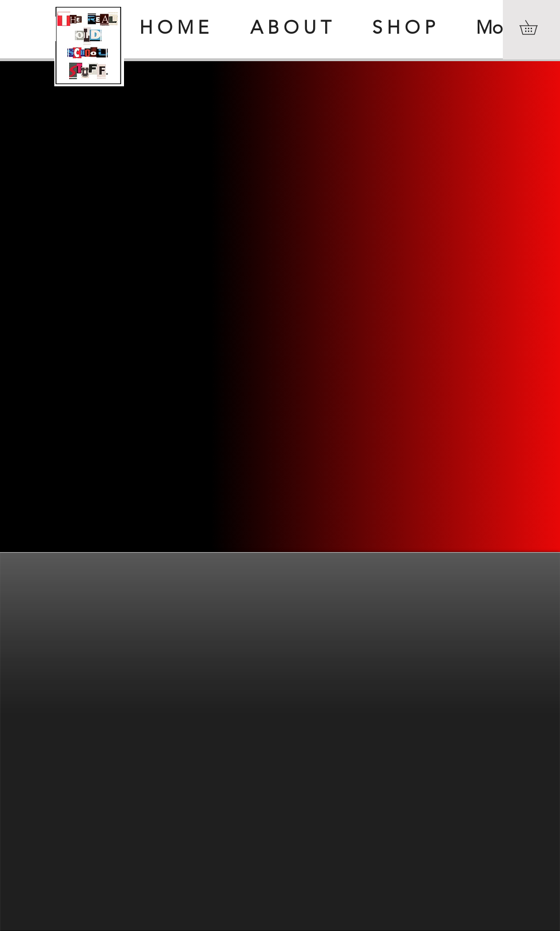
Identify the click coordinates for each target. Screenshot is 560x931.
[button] (535, 27)
